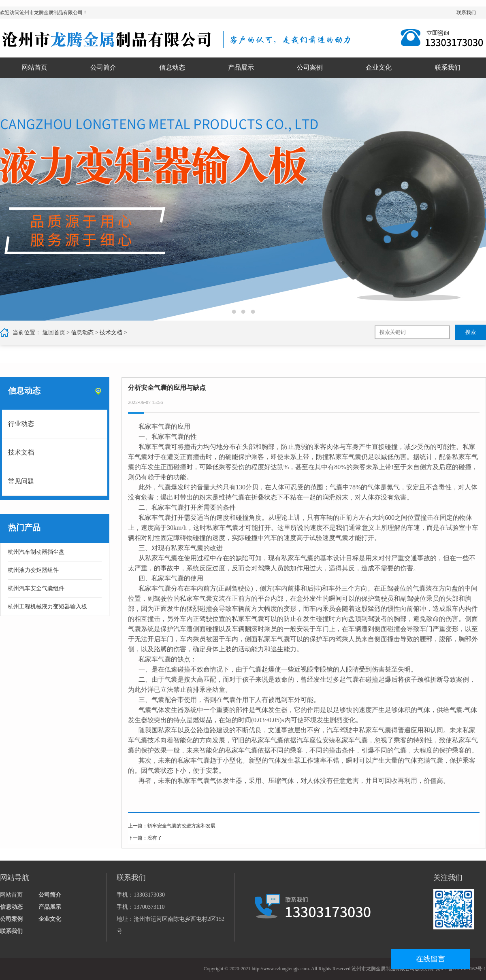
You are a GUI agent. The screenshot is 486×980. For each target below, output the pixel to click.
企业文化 (379, 67)
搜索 (471, 332)
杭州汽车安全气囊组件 (36, 588)
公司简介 (103, 67)
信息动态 (172, 67)
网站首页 (34, 67)
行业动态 (21, 424)
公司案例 (310, 67)
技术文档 (111, 333)
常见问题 (21, 481)
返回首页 (54, 333)
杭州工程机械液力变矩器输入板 (47, 607)
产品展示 (241, 67)
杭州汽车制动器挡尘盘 (36, 552)
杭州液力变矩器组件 (33, 570)
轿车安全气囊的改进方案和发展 (181, 826)
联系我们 (466, 13)
